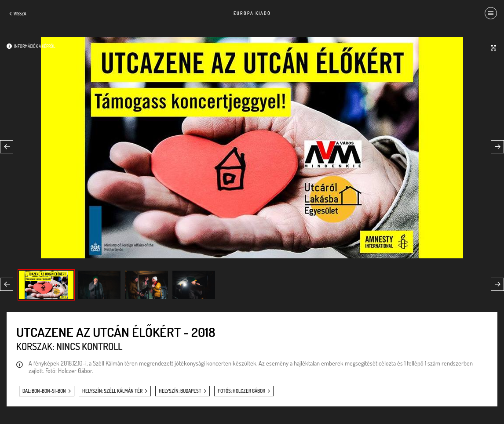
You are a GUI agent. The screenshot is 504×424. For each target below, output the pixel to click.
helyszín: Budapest (180, 391)
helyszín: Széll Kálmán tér (112, 391)
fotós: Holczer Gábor (241, 391)
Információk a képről (35, 46)
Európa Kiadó (252, 13)
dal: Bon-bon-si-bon (44, 391)
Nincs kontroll (89, 346)
